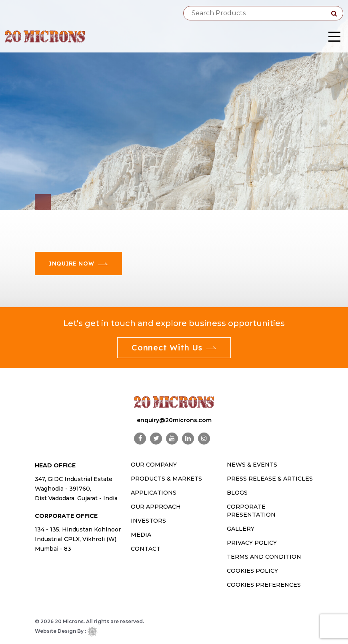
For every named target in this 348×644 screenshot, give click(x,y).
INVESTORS (148, 521)
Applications (154, 493)
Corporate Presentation (251, 511)
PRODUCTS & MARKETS (166, 479)
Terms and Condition (264, 557)
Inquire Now (78, 264)
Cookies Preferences (264, 585)
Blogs (237, 493)
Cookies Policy (252, 571)
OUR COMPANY (154, 465)
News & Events (252, 465)
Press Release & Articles (270, 479)
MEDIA (141, 535)
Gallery (241, 529)
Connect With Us (174, 347)
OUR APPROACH (156, 507)
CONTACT (146, 549)
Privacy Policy (252, 543)
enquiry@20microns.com (174, 420)
